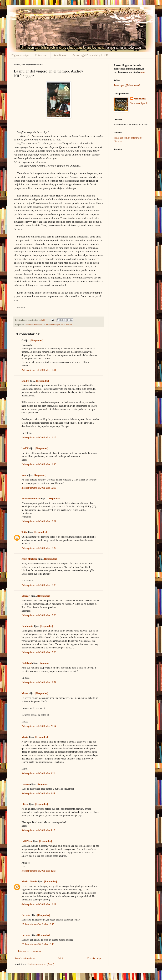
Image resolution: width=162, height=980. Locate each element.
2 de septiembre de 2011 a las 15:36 (39, 615)
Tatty (24, 532)
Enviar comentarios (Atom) (41, 964)
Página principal (20, 55)
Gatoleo (26, 784)
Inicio (61, 958)
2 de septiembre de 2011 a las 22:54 (39, 726)
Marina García (29, 881)
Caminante (27, 626)
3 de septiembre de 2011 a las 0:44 (38, 793)
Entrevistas (41, 55)
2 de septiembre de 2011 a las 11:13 (39, 438)
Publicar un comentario (29, 951)
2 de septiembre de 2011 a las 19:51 (39, 682)
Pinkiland (27, 663)
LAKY (25, 448)
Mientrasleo (140, 99)
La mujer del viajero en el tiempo (57, 325)
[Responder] (37, 340)
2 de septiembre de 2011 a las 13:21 (39, 521)
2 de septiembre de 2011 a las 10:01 (39, 370)
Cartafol (26, 915)
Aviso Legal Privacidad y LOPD (90, 55)
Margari (26, 596)
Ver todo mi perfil (139, 103)
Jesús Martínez (29, 559)
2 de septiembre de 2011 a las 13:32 (39, 548)
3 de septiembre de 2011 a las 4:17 (38, 830)
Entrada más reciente (25, 958)
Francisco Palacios (31, 499)
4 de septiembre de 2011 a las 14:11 (39, 904)
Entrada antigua (95, 958)
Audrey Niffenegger (33, 325)
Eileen (25, 804)
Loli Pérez (27, 841)
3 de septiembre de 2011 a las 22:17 (39, 871)
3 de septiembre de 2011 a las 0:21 (38, 773)
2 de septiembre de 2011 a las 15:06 (39, 585)
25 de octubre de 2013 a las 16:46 (38, 944)
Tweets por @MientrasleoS (127, 85)
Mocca (25, 693)
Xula (24, 475)
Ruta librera (60, 55)
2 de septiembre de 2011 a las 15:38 (39, 652)
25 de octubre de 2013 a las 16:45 (38, 924)
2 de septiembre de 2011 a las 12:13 (39, 488)
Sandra (25, 381)
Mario (25, 737)
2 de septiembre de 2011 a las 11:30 (39, 464)
